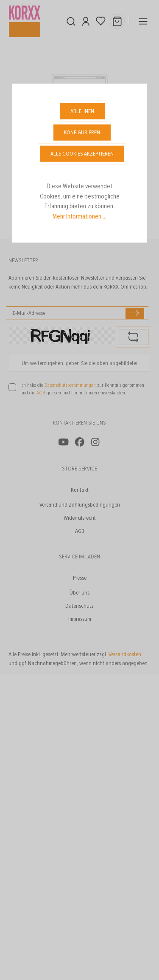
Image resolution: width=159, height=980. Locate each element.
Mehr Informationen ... (79, 217)
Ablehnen (82, 111)
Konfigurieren (82, 132)
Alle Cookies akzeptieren (82, 154)
